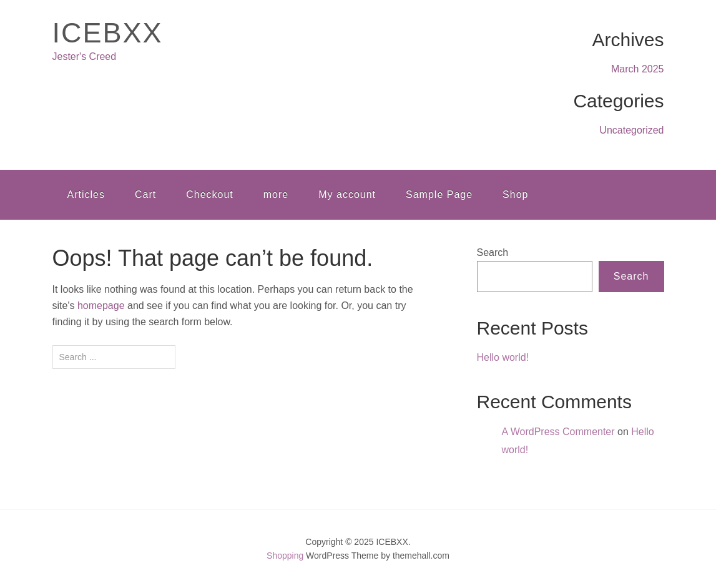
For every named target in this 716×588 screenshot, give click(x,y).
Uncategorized (631, 130)
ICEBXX (108, 33)
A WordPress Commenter (558, 432)
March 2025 (638, 69)
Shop (515, 194)
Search (493, 252)
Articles (86, 194)
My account (347, 194)
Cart (145, 194)
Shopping (285, 556)
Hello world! (503, 357)
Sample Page (439, 194)
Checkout (210, 194)
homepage (101, 306)
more (276, 194)
